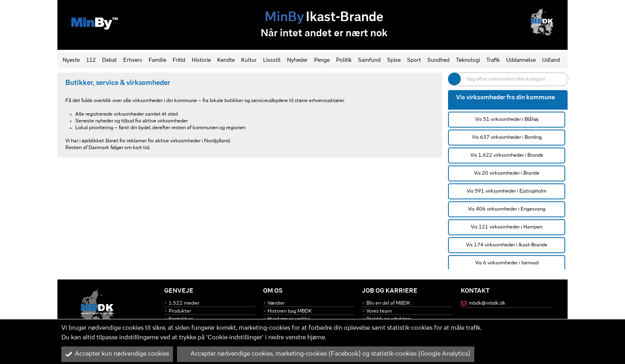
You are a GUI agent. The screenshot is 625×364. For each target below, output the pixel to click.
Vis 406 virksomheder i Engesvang (507, 209)
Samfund (369, 60)
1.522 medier (184, 303)
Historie (201, 60)
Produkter (180, 311)
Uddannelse (521, 60)
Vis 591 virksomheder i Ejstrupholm (507, 191)
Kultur (249, 60)
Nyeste (71, 60)
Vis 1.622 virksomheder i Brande (507, 155)
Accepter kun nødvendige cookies (117, 354)
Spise (394, 60)
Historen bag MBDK (290, 311)
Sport (414, 60)
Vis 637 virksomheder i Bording (507, 137)
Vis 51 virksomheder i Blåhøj (507, 119)
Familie (157, 60)
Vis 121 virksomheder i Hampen (507, 227)
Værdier (276, 303)
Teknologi (468, 60)
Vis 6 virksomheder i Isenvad (507, 263)
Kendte (226, 60)
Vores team (379, 311)
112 (91, 60)
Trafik (493, 60)
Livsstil (272, 60)
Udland (551, 60)
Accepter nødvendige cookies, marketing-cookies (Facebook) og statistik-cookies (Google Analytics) (326, 354)
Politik (344, 60)
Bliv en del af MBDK (388, 303)
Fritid (179, 60)
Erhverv (133, 60)
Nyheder (297, 60)
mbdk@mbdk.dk (487, 303)
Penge (322, 60)
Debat (109, 60)
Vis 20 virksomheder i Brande (507, 173)
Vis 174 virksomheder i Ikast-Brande (507, 245)
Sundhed (438, 60)
